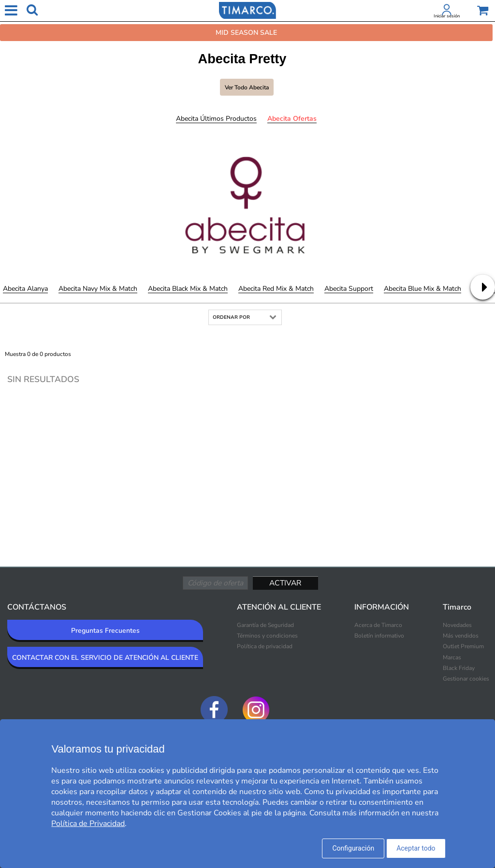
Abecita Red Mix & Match (276, 289)
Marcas (452, 657)
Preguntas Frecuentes (105, 631)
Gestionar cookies (466, 679)
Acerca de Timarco (378, 625)
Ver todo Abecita (247, 87)
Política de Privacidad (88, 824)
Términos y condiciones (267, 636)
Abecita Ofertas (292, 119)
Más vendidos (461, 636)
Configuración (353, 848)
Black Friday (459, 668)
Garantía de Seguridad (265, 625)
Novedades (457, 625)
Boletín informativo (379, 636)
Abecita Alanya (25, 289)
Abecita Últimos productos (216, 119)
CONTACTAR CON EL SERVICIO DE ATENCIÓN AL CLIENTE (105, 658)
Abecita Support (349, 289)
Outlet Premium (463, 646)
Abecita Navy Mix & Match (98, 289)
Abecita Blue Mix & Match (422, 289)
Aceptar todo (416, 848)
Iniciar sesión (447, 16)
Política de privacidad (265, 646)
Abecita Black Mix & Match (188, 289)
